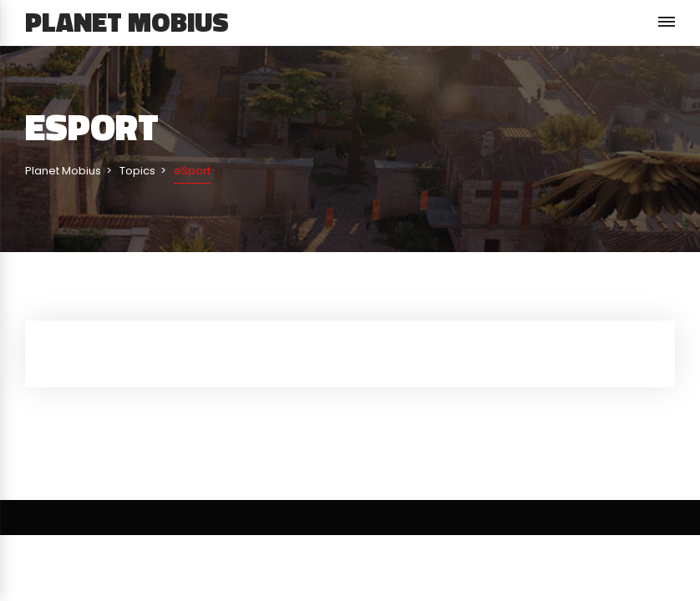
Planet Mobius (127, 22)
